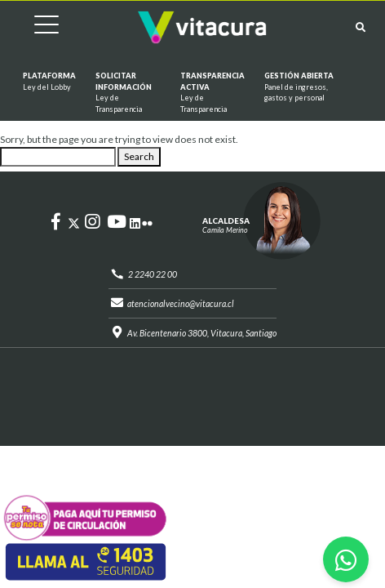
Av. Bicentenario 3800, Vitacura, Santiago (202, 333)
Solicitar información (128, 93)
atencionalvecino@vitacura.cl (181, 304)
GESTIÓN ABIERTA (307, 87)
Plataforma (49, 82)
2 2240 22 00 (153, 274)
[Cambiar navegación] (34, 27)
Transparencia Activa (212, 93)
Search (139, 156)
